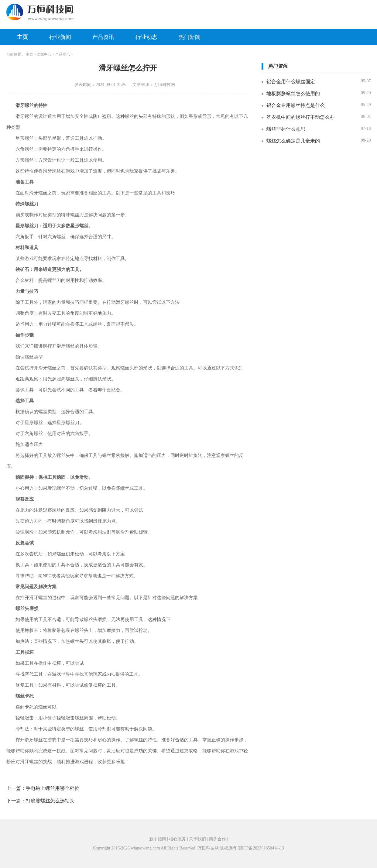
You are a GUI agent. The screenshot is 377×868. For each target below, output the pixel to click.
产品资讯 (103, 37)
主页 (22, 37)
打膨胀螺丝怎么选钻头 (50, 801)
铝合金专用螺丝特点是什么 (296, 105)
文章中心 (44, 54)
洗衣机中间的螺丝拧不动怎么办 (300, 117)
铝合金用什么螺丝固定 (291, 82)
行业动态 (146, 37)
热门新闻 (190, 37)
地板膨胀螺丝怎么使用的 (293, 93)
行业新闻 (60, 37)
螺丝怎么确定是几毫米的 (293, 141)
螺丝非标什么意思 (286, 129)
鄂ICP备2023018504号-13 (261, 848)
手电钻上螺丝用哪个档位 (53, 788)
